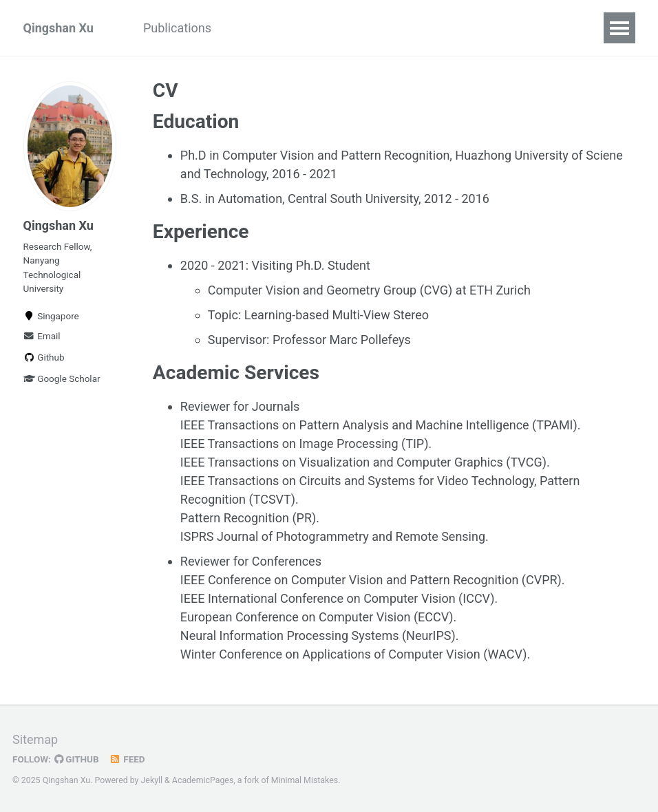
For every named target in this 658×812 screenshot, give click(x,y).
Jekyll (152, 780)
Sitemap (35, 739)
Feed (127, 759)
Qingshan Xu (59, 28)
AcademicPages (203, 780)
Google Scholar (62, 378)
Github (44, 357)
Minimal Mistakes (305, 780)
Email (42, 336)
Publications (177, 28)
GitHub (77, 759)
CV (244, 28)
